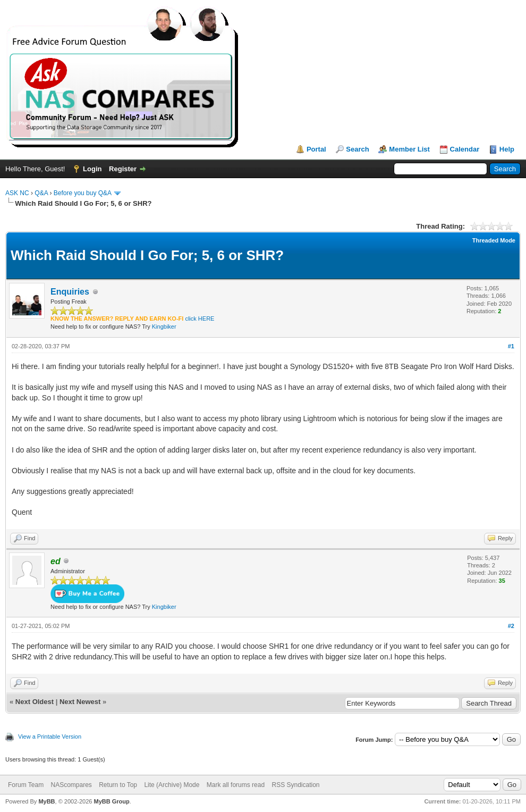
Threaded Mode (494, 240)
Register (123, 169)
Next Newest (80, 702)
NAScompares (71, 785)
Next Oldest (35, 702)
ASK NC (17, 193)
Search (357, 149)
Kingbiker (164, 327)
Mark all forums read (236, 785)
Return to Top (118, 785)
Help (507, 149)
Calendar (465, 149)
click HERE (200, 319)
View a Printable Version (50, 736)
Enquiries (70, 292)
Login (92, 169)
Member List (409, 149)
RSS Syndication (295, 785)
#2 (511, 626)
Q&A (41, 193)
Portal (316, 149)
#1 (511, 346)
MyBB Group (111, 801)
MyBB (46, 801)
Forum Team (26, 785)
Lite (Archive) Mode (172, 785)
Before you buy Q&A (83, 193)
